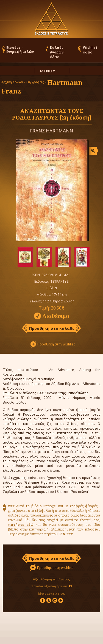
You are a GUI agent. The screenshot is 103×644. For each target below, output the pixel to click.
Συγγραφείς (35, 82)
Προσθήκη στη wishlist (55, 568)
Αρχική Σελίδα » (13, 82)
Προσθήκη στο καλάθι (51, 328)
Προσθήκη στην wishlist (56, 344)
